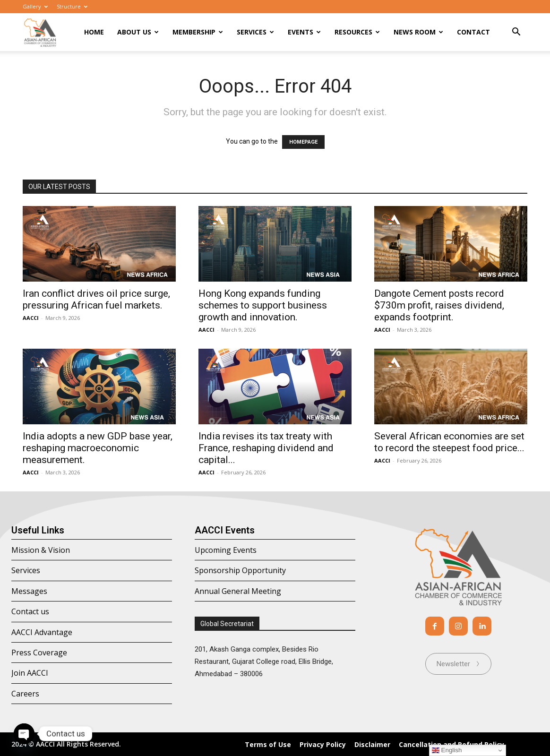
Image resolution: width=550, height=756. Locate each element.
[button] (516, 33)
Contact (473, 32)
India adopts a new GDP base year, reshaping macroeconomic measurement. (98, 448)
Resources (357, 32)
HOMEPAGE (303, 142)
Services (255, 32)
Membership (198, 32)
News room (418, 32)
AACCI (31, 318)
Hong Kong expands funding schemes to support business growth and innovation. (263, 305)
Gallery (35, 6)
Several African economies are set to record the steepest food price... (449, 442)
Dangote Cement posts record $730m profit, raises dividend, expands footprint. (439, 305)
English (447, 750)
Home (94, 32)
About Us (138, 32)
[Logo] (40, 32)
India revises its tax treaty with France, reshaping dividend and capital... (266, 448)
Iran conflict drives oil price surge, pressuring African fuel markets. (96, 299)
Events (304, 32)
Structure (72, 6)
